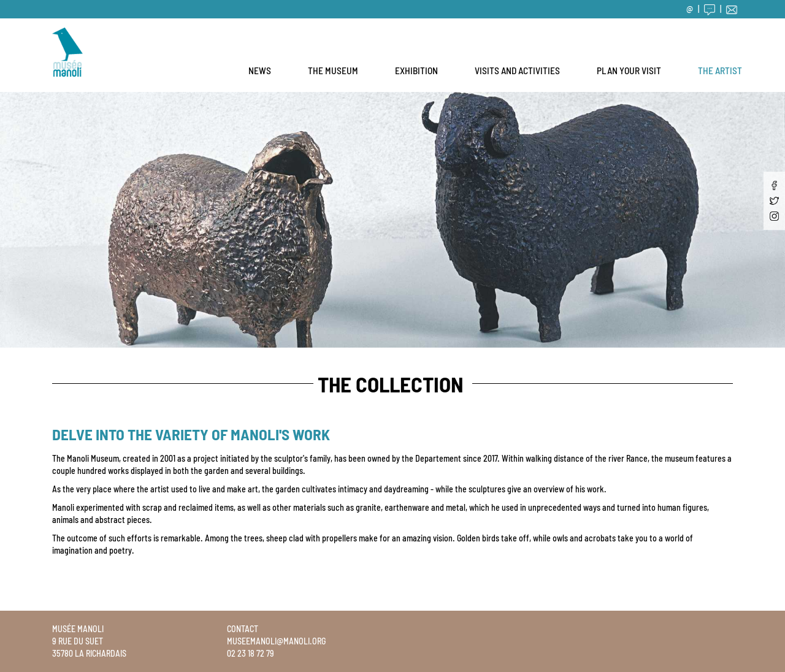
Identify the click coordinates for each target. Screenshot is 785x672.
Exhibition (416, 71)
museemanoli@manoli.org (276, 641)
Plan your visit (629, 71)
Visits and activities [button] (517, 71)
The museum (333, 71)
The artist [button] (720, 71)
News (260, 71)
